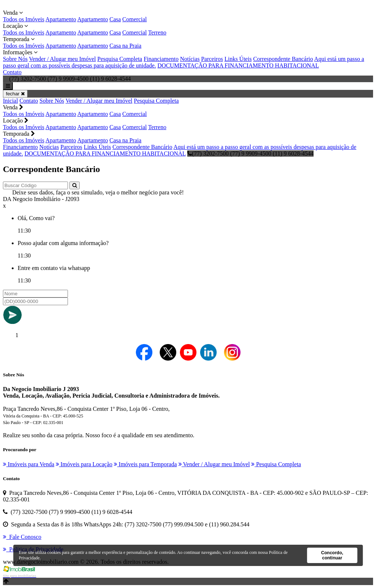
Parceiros (212, 59)
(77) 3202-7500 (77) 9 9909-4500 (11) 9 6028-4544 (250, 154)
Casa (115, 19)
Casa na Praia (125, 46)
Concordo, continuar (332, 555)
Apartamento (61, 19)
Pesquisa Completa (120, 59)
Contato (12, 72)
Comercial (135, 19)
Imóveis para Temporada (145, 464)
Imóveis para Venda (29, 464)
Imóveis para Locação (84, 464)
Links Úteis (238, 59)
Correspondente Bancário (283, 59)
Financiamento (161, 59)
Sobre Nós (15, 59)
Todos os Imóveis (24, 19)
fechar (15, 94)
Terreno (157, 32)
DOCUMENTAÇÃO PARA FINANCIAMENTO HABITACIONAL (238, 65)
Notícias (190, 59)
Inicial (10, 101)
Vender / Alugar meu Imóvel (62, 59)
